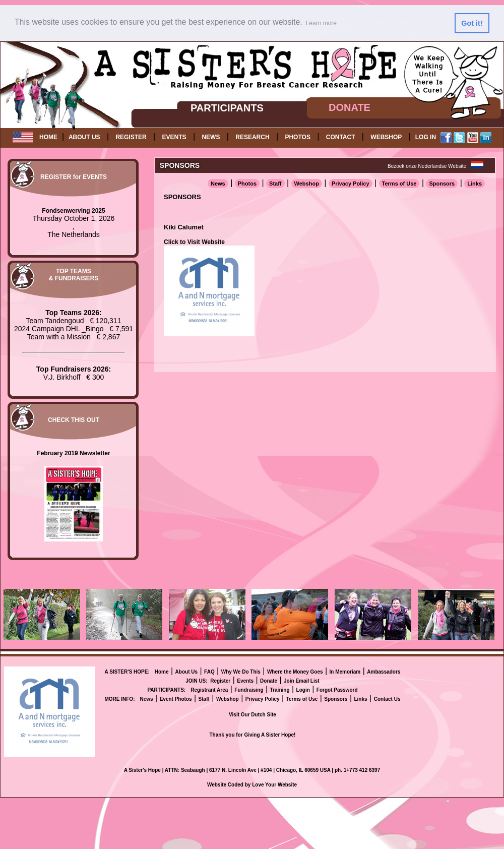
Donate (269, 681)
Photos (247, 184)
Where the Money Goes (295, 672)
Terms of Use (399, 184)
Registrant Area (209, 690)
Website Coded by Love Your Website (252, 785)
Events (245, 681)
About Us (186, 672)
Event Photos (176, 699)
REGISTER (131, 137)
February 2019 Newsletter (73, 453)
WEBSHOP (386, 137)
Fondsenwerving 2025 (73, 211)
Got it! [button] (472, 23)
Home (162, 672)
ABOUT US (84, 137)
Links (475, 184)
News (218, 184)
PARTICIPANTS (227, 108)
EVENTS (174, 137)
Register (220, 681)
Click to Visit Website (194, 242)
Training (280, 690)
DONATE (350, 107)
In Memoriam (345, 672)
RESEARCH (252, 137)
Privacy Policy (351, 184)
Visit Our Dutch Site (253, 715)
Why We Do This (241, 672)
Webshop (307, 184)
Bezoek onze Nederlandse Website (427, 166)
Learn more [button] (321, 23)
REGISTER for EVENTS (74, 177)
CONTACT (341, 137)
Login (303, 690)
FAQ (209, 672)
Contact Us (387, 699)
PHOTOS (297, 137)
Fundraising (249, 690)
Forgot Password (337, 690)
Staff (275, 184)
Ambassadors (384, 672)
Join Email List (302, 681)
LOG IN (426, 137)
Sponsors (442, 184)
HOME (48, 137)
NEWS (211, 137)
